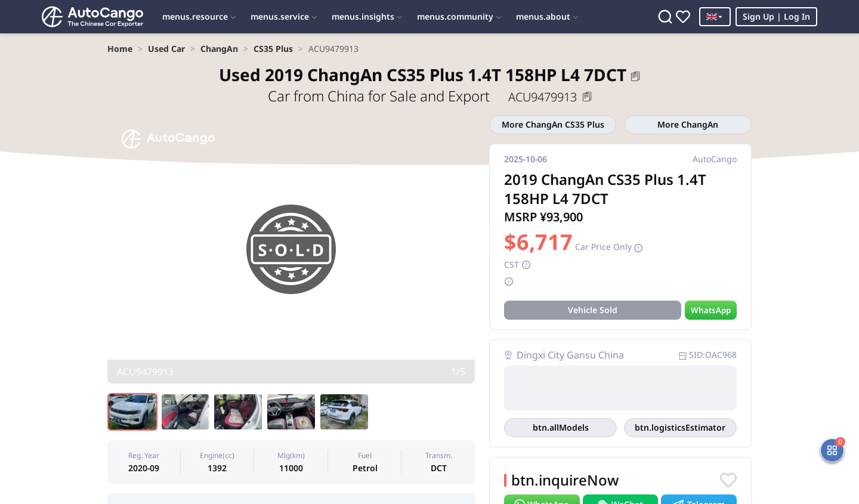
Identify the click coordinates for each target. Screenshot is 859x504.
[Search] (665, 17)
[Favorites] (683, 17)
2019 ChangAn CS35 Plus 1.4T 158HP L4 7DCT (423, 75)
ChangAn (219, 49)
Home (120, 49)
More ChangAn (688, 124)
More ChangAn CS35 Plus (553, 124)
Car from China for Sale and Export (381, 96)
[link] (120, 49)
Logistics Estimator (680, 427)
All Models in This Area (560, 427)
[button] (635, 76)
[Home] (92, 17)
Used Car (166, 49)
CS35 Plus (273, 49)
